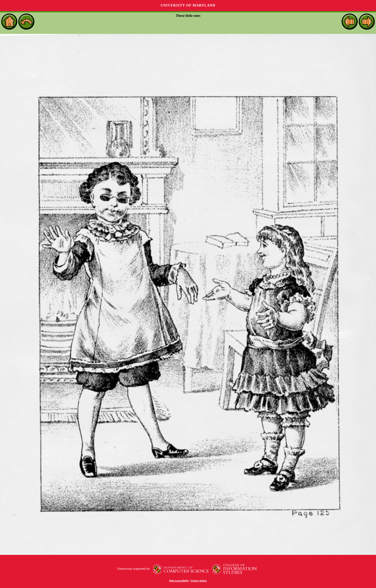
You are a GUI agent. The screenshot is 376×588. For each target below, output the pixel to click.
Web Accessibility (179, 581)
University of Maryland (188, 5)
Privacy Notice (199, 581)
